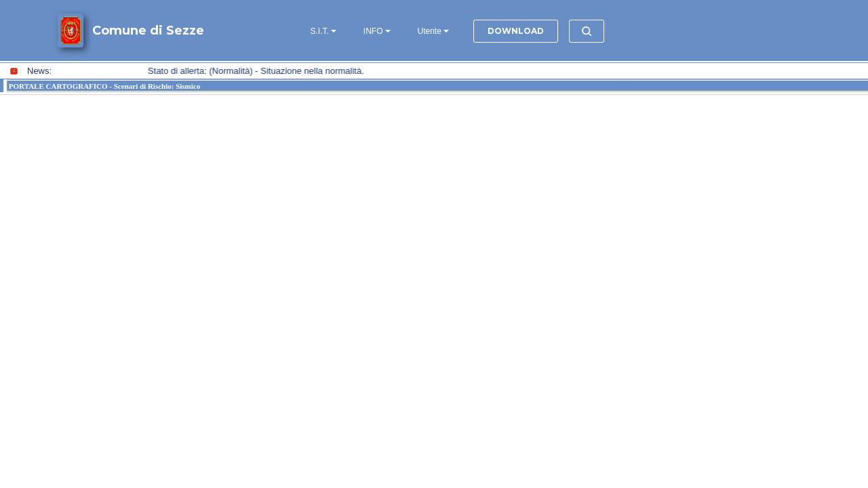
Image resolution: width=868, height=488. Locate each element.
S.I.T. (320, 31)
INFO (373, 31)
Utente (430, 31)
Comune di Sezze (148, 30)
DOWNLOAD (516, 31)
